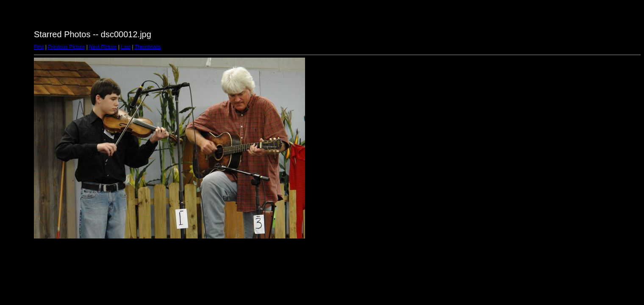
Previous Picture (66, 47)
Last (126, 47)
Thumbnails (148, 47)
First (39, 47)
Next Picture (103, 47)
